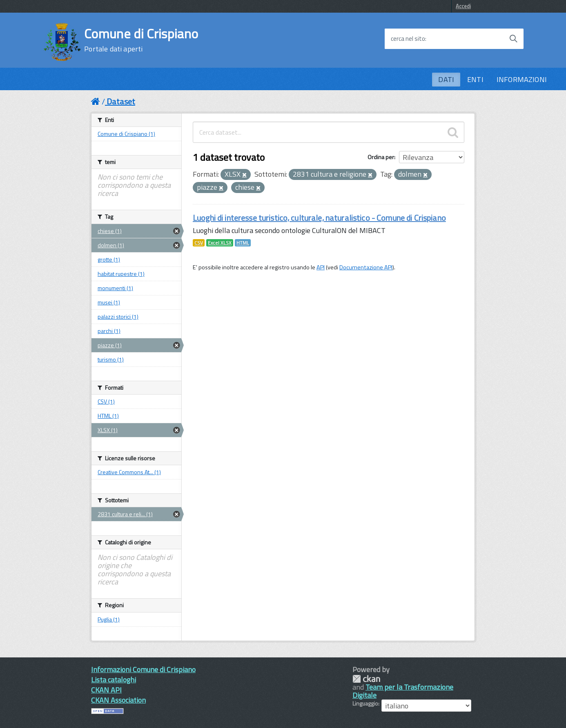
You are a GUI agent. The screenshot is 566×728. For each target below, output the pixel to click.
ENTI (475, 79)
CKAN (366, 679)
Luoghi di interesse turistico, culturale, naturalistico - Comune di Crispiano (319, 218)
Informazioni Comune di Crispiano (143, 669)
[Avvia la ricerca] (513, 39)
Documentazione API (366, 267)
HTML (243, 243)
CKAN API (106, 690)
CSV (199, 243)
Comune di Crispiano (141, 40)
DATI (446, 79)
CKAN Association (118, 700)
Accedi (463, 6)
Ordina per (381, 157)
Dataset (121, 101)
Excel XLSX (220, 243)
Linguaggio (365, 704)
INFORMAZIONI (522, 79)
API (321, 267)
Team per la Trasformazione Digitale (403, 691)
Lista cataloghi (114, 680)
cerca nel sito (408, 39)
